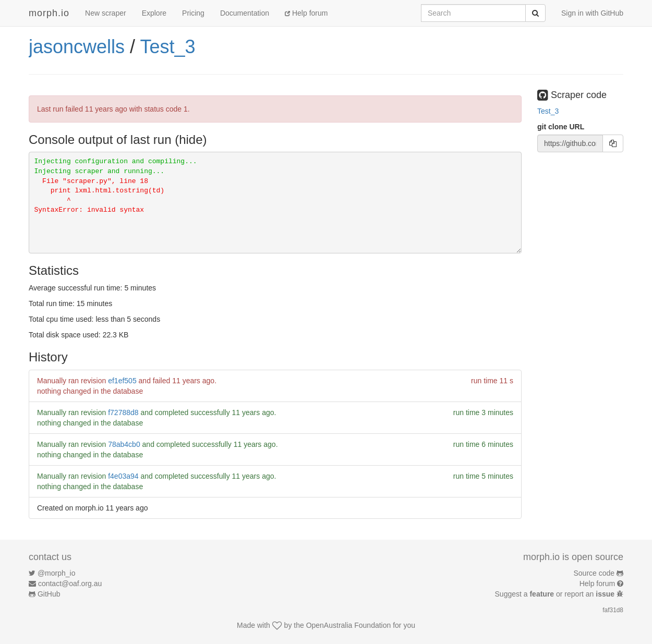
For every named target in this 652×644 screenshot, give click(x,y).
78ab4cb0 (124, 444)
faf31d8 (613, 610)
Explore (154, 13)
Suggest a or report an (556, 594)
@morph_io (57, 573)
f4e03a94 (123, 476)
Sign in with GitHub (592, 13)
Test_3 (167, 47)
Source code (594, 573)
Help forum (306, 13)
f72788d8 (123, 412)
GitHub (49, 594)
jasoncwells (77, 47)
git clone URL (561, 127)
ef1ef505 (122, 381)
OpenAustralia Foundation (349, 625)
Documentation (245, 13)
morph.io (49, 13)
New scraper (106, 13)
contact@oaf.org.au (70, 584)
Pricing (193, 13)
